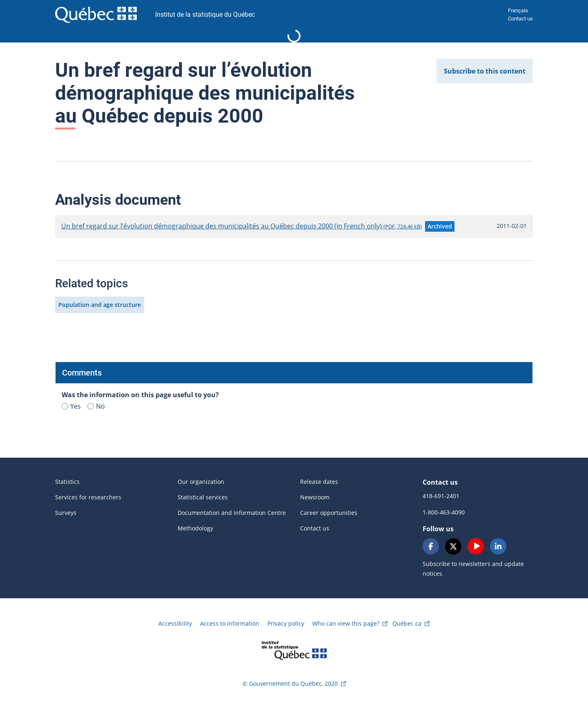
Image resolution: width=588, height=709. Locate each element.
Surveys (66, 513)
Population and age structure (100, 305)
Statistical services (203, 497)
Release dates (319, 482)
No (96, 406)
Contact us (520, 19)
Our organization (201, 482)
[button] (440, 226)
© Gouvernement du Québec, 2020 (290, 683)
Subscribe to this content (485, 71)
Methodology (195, 528)
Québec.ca (407, 623)
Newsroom (315, 497)
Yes (71, 406)
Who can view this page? (346, 623)
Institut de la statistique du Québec (205, 15)
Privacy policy (286, 623)
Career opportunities (329, 513)
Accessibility (175, 623)
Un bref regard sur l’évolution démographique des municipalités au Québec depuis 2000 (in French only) (242, 226)
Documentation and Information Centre (232, 513)
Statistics (67, 482)
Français (518, 10)
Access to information (230, 623)
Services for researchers (88, 497)
